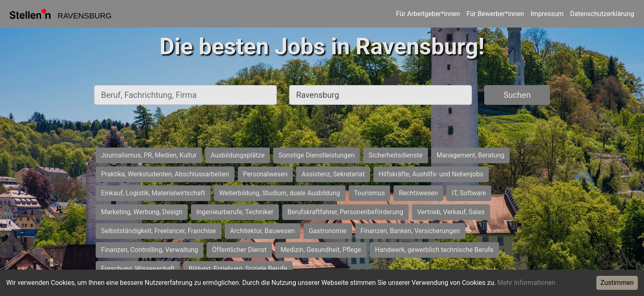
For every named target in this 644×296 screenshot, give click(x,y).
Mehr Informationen (526, 283)
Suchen (517, 95)
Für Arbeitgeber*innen (428, 14)
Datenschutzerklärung (602, 14)
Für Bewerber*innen (495, 14)
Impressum (547, 14)
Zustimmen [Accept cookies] (617, 283)
